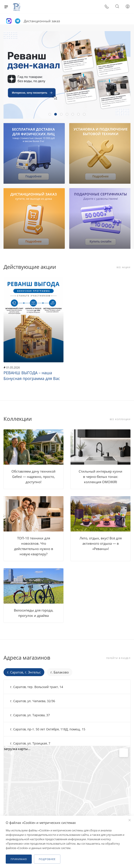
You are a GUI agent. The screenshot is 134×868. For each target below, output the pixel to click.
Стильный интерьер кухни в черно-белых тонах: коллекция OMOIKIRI (100, 477)
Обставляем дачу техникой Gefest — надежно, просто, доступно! (33, 477)
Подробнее (47, 859)
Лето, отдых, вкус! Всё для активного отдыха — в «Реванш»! (101, 543)
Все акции (124, 267)
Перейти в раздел (118, 658)
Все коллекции (120, 419)
